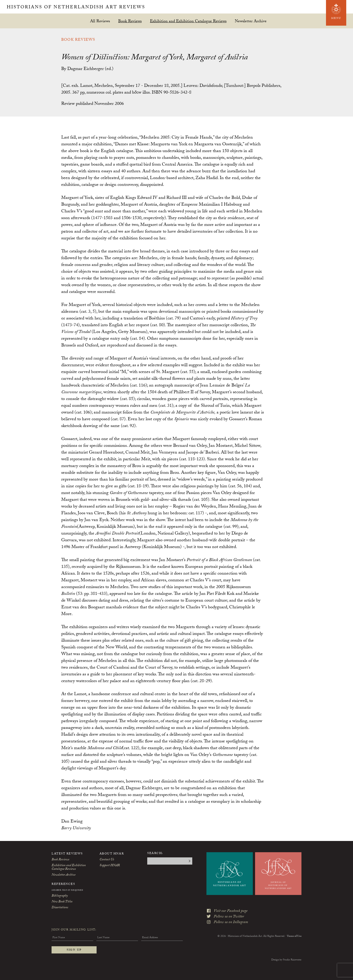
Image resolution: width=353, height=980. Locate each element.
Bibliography (60, 896)
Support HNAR (110, 866)
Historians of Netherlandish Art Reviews (76, 8)
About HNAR (112, 854)
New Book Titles (62, 902)
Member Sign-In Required (67, 890)
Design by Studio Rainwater (286, 960)
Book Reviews (130, 21)
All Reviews (100, 21)
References (63, 884)
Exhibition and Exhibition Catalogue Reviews (188, 21)
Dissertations (60, 908)
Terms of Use (294, 936)
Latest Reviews (67, 854)
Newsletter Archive (251, 21)
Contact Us (107, 860)
